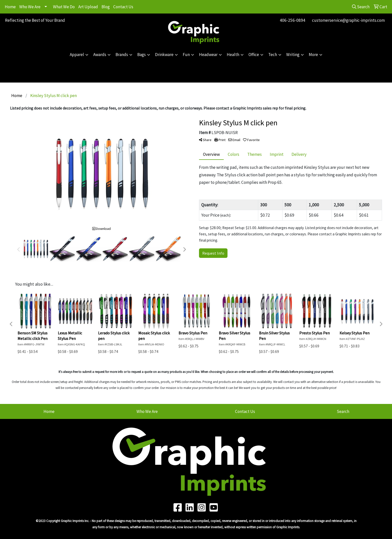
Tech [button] (273, 55)
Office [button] (254, 55)
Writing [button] (293, 55)
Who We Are (30, 7)
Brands (122, 55)
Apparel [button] (77, 55)
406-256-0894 (292, 20)
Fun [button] (186, 55)
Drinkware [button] (164, 55)
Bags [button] (141, 55)
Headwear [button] (208, 55)
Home (10, 7)
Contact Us (123, 7)
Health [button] (233, 55)
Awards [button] (100, 55)
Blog (106, 7)
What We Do (64, 7)
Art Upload (88, 7)
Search (343, 411)
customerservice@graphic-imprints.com (348, 20)
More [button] (313, 55)
